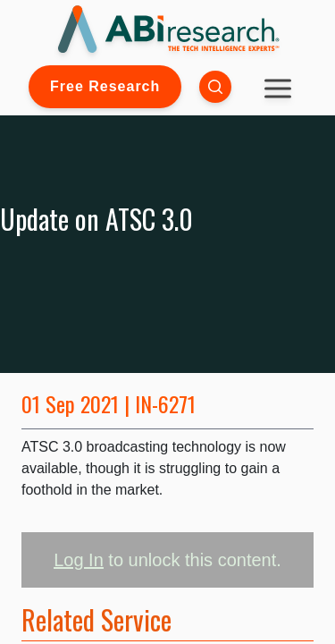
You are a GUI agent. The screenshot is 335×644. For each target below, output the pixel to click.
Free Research (105, 86)
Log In (79, 560)
